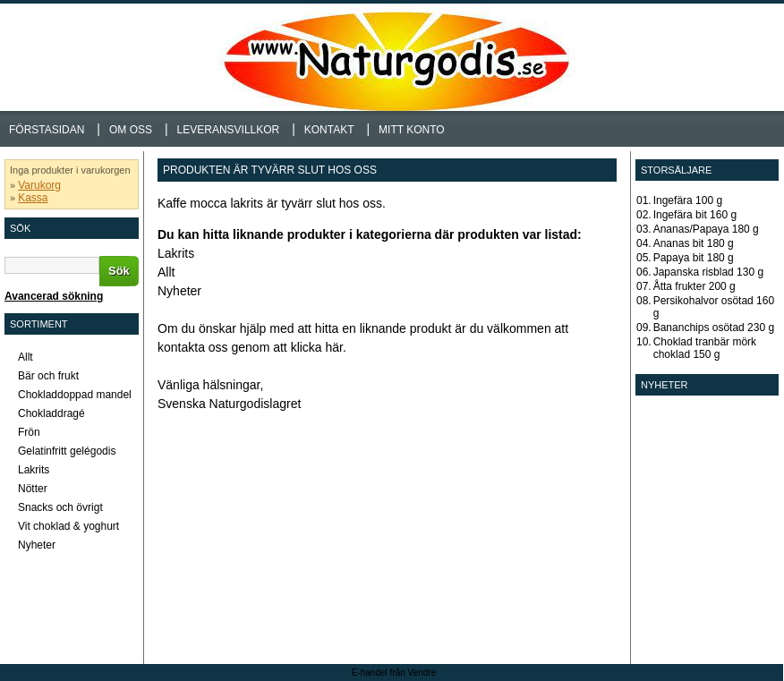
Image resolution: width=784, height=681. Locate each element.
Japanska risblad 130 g (708, 272)
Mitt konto (412, 130)
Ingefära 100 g (688, 200)
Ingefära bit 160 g (695, 215)
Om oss (131, 130)
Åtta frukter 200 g (695, 286)
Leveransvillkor (229, 130)
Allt (166, 272)
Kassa (33, 198)
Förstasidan (47, 130)
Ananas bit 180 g (694, 243)
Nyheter (179, 291)
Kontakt (329, 130)
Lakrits (176, 253)
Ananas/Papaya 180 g (706, 229)
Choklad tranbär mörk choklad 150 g (705, 348)
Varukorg (39, 185)
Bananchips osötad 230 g (714, 328)
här (334, 347)
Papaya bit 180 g (694, 258)
